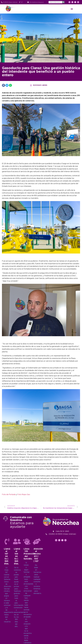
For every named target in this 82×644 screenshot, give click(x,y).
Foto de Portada (9, 495)
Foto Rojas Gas (24, 495)
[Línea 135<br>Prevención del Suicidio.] (27, 631)
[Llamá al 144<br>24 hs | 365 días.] (17, 631)
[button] (72, 9)
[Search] (63, 2)
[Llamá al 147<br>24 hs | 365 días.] (7, 631)
